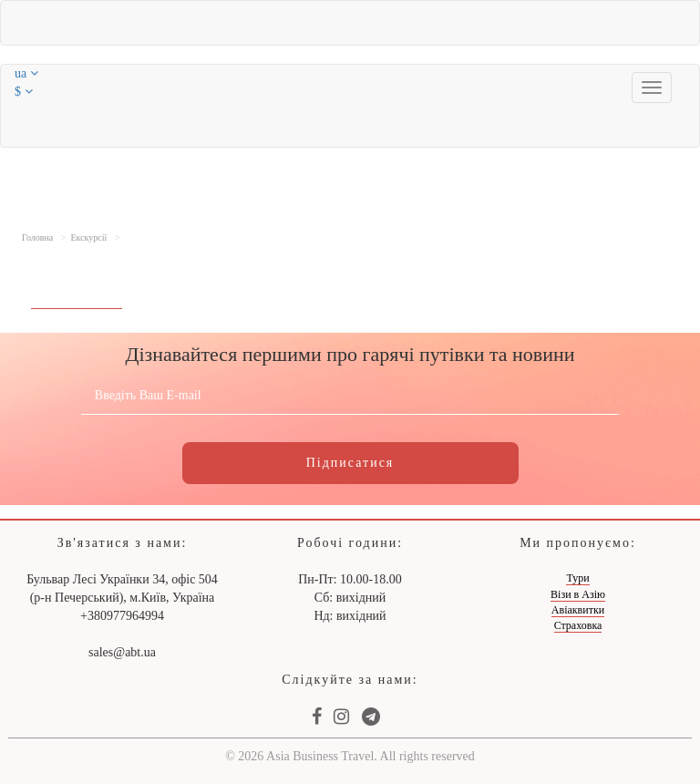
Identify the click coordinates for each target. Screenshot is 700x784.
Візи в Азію (578, 594)
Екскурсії (88, 237)
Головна (37, 237)
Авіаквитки (578, 610)
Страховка (578, 625)
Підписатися (350, 463)
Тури (577, 578)
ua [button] (26, 73)
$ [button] (24, 92)
